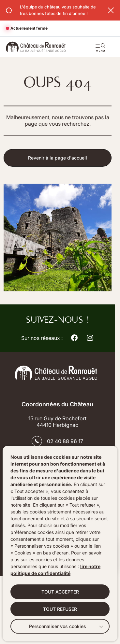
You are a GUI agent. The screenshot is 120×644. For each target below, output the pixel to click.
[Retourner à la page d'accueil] (57, 373)
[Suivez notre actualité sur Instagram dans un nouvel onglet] (90, 338)
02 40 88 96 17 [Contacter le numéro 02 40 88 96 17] (65, 441)
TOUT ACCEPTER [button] (60, 592)
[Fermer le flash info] (111, 10)
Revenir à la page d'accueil (58, 159)
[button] (100, 47)
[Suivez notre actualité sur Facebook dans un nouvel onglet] (74, 338)
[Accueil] (36, 47)
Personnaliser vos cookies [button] (58, 626)
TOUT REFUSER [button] (60, 609)
